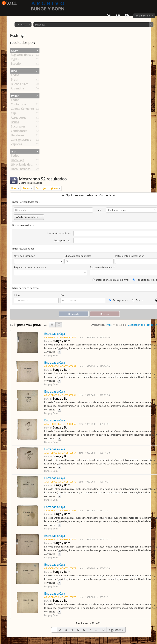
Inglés (15, 60)
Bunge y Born (62, 341)
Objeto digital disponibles (78, 256)
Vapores (16, 145)
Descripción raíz (62, 240)
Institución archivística (59, 233)
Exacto (138, 300)
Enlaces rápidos (127, 16)
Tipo (13, 151)
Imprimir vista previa (26, 325)
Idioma (118, 16)
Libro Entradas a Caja (25, 170)
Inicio (17, 295)
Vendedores (19, 132)
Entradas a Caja (55, 334)
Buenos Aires (20, 85)
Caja (14, 114)
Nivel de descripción (25, 256)
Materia (15, 96)
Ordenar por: (98, 325)
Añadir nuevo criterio (29, 217)
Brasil (15, 80)
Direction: (121, 325)
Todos (15, 76)
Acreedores (18, 118)
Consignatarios (21, 140)
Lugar (14, 71)
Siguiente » (116, 630)
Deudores (17, 136)
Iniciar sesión (143, 16)
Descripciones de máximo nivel (110, 280)
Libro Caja (17, 161)
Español (16, 64)
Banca (15, 123)
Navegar (22, 24)
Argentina (17, 89)
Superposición (119, 300)
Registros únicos (22, 55)
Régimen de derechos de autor (30, 267)
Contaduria (18, 105)
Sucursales (18, 127)
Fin (62, 295)
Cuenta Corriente (22, 109)
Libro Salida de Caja (24, 165)
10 (103, 630)
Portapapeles (109, 16)
